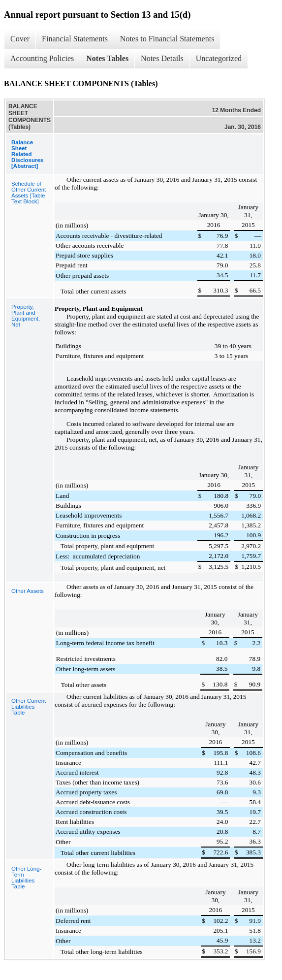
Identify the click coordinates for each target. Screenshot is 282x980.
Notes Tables (107, 58)
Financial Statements (75, 39)
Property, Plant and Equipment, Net (26, 316)
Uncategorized (219, 58)
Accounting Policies (42, 58)
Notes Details (162, 58)
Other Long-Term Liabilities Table (26, 878)
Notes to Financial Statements (167, 39)
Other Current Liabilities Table (29, 707)
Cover (20, 39)
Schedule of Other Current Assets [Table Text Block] (29, 193)
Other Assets (28, 591)
